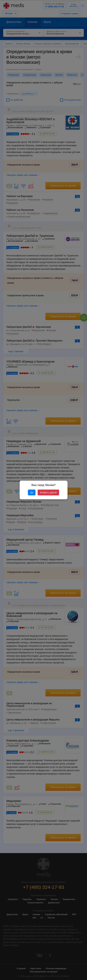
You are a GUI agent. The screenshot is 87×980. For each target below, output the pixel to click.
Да (32, 492)
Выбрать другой (48, 492)
